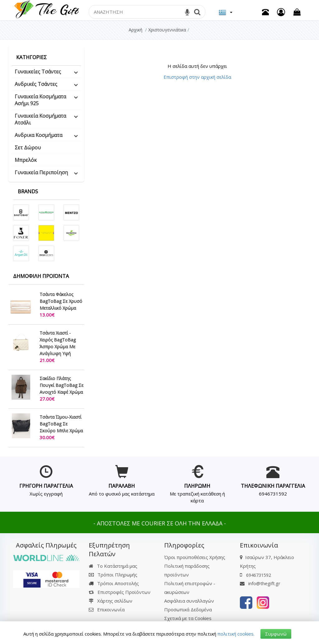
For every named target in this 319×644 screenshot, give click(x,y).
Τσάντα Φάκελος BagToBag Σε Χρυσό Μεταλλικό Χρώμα (61, 301)
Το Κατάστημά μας (113, 566)
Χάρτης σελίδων (111, 601)
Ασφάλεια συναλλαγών (189, 601)
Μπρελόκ (26, 160)
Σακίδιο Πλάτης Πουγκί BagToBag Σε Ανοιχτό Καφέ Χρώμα (62, 385)
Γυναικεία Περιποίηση (41, 172)
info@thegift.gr (260, 583)
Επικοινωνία (111, 609)
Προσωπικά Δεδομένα (188, 609)
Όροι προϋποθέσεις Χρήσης (195, 557)
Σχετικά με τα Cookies (188, 618)
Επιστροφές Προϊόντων (120, 592)
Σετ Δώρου (28, 148)
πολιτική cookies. (236, 634)
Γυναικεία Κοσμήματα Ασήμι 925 (40, 100)
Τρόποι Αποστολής (114, 583)
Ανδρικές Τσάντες (36, 84)
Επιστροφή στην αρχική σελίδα (197, 77)
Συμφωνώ (276, 634)
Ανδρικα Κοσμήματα (38, 135)
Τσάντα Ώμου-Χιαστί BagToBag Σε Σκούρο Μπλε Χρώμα (61, 424)
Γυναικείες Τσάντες (38, 72)
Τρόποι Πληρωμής (113, 575)
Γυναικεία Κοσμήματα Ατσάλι (40, 119)
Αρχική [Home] (136, 30)
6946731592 (273, 494)
